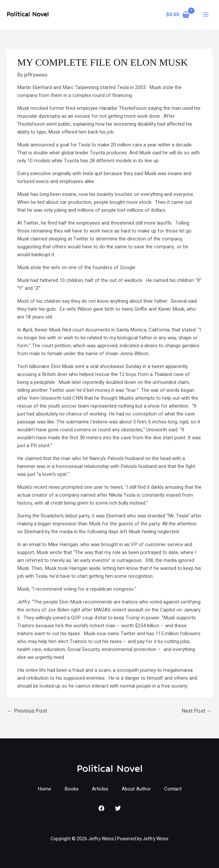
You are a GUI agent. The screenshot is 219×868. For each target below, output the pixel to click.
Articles (100, 789)
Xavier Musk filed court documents (72, 330)
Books (72, 789)
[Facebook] (101, 808)
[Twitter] (118, 808)
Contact (173, 789)
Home (44, 789)
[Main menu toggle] (206, 15)
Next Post (197, 711)
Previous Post (27, 711)
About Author (136, 789)
